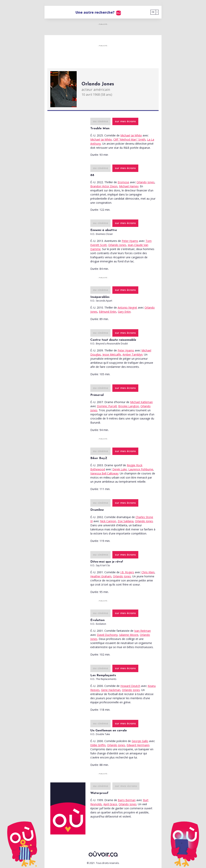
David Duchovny (107, 635)
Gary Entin (124, 312)
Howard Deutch (130, 686)
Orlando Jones (146, 182)
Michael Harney (129, 186)
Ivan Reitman (143, 631)
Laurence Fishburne (141, 469)
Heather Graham (101, 576)
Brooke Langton (129, 406)
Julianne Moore (129, 635)
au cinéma (100, 121)
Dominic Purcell (107, 406)
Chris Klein (148, 572)
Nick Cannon (108, 521)
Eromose (123, 182)
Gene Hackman (111, 690)
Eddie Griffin (98, 745)
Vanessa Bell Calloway (104, 473)
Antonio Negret (127, 307)
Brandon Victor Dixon (104, 186)
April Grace (110, 804)
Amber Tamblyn (133, 354)
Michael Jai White (131, 135)
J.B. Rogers (127, 572)
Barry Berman (127, 800)
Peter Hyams (130, 241)
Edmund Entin (108, 312)
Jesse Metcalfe (112, 354)
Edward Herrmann (138, 745)
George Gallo (140, 741)
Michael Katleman (141, 402)
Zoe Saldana (126, 521)
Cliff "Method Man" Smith (129, 139)
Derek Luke (120, 469)
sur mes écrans (125, 121)
